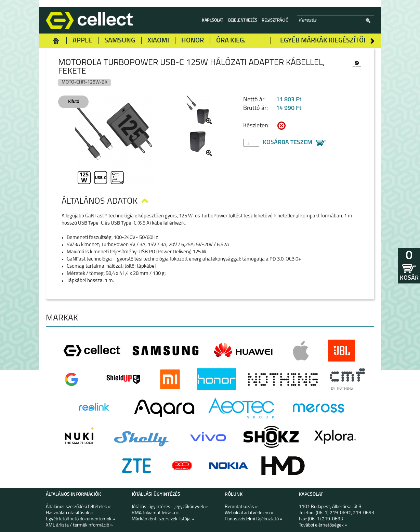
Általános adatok (105, 201)
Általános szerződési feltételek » (78, 507)
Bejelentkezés (243, 20)
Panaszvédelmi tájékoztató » (254, 519)
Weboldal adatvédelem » (249, 513)
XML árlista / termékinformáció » (79, 525)
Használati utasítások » (69, 513)
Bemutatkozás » (241, 507)
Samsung (120, 41)
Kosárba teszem (287, 143)
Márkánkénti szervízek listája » (163, 519)
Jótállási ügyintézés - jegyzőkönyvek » (170, 507)
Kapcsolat (213, 20)
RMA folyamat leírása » (155, 513)
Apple (82, 41)
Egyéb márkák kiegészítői (323, 41)
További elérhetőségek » (323, 525)
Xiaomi (158, 41)
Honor (193, 41)
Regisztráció (275, 20)
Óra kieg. (231, 41)
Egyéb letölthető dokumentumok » (81, 519)
